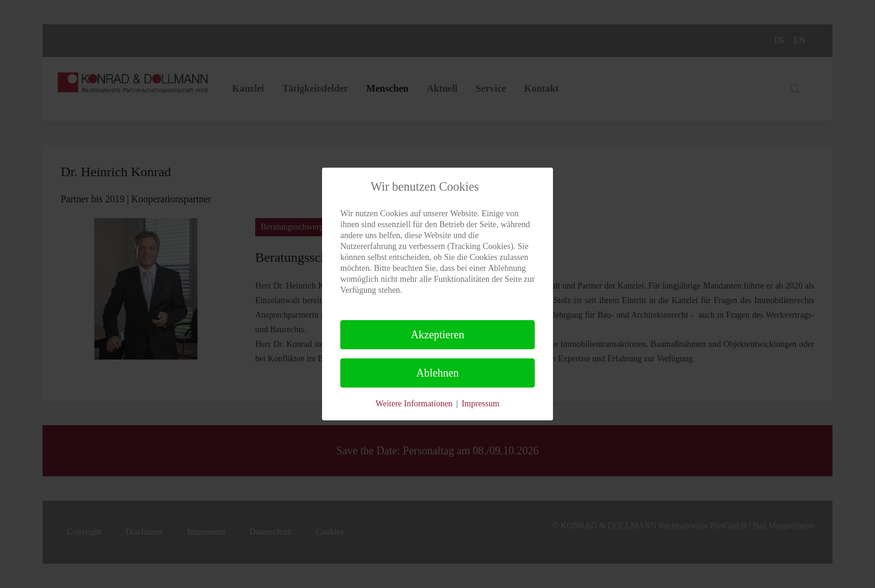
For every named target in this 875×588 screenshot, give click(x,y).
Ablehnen (437, 373)
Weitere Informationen (414, 404)
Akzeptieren (437, 335)
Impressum (481, 404)
